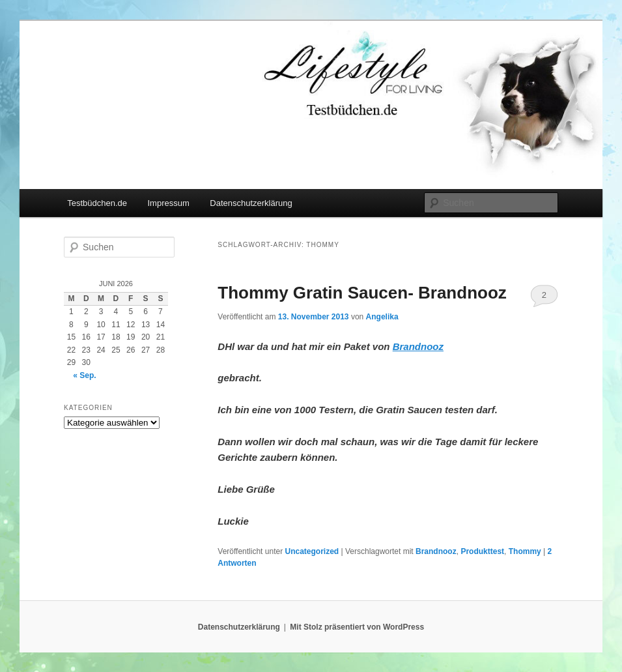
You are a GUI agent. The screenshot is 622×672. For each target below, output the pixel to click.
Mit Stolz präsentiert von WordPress (357, 627)
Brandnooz (436, 551)
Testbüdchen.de (97, 203)
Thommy (525, 551)
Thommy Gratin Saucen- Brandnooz (362, 293)
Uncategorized (312, 551)
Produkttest (482, 551)
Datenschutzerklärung (251, 203)
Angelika (382, 317)
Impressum (169, 203)
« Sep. (84, 375)
